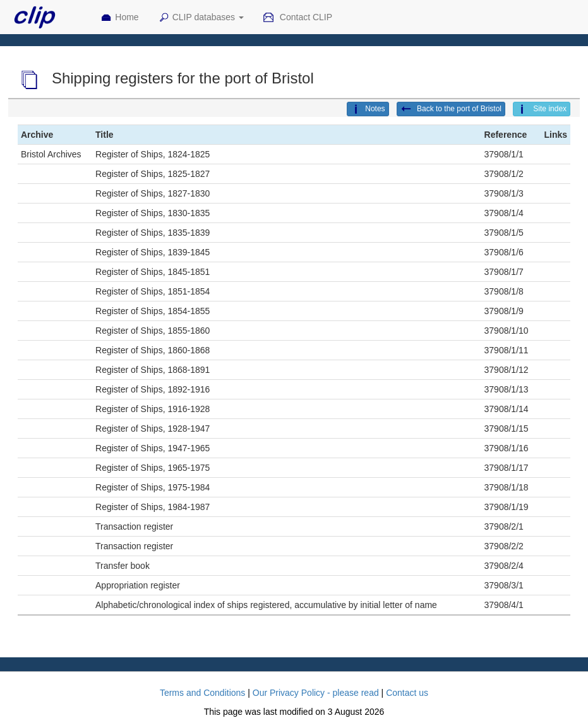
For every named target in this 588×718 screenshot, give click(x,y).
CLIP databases (201, 18)
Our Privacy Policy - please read (316, 693)
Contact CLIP (297, 18)
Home (119, 18)
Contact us (407, 693)
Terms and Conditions (202, 693)
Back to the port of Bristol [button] (451, 109)
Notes (368, 109)
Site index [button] (542, 109)
